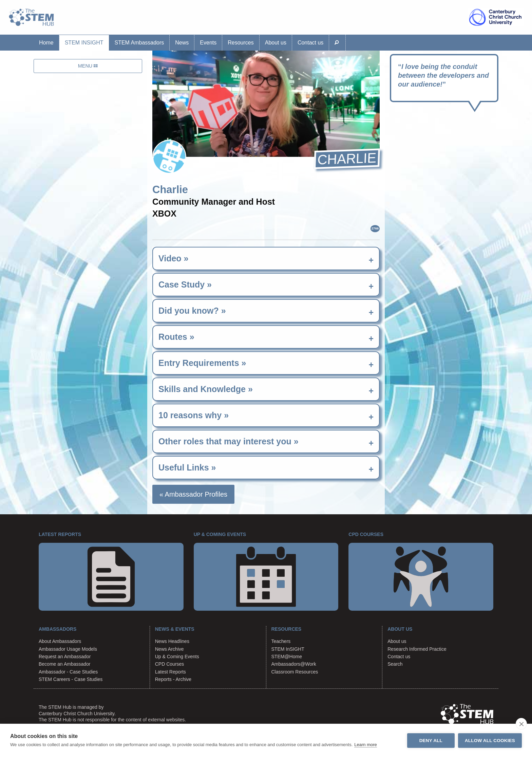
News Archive (169, 649)
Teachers (281, 641)
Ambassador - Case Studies (68, 672)
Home (46, 43)
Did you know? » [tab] (192, 311)
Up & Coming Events (177, 657)
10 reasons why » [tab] (194, 415)
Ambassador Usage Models (68, 649)
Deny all (431, 741)
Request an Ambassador (65, 657)
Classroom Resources (295, 672)
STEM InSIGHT (84, 43)
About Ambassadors (60, 641)
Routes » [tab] (176, 337)
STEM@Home (287, 657)
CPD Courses (170, 664)
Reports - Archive (173, 679)
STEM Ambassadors (139, 43)
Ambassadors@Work (294, 664)
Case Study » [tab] (185, 284)
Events (208, 43)
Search (395, 664)
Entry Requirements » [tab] (202, 363)
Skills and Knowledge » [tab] (206, 389)
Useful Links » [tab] (187, 467)
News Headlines (172, 641)
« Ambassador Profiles (193, 494)
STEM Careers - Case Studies (71, 679)
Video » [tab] (173, 258)
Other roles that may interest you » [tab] (229, 441)
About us (276, 43)
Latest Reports (170, 672)
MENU (88, 66)
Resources (241, 43)
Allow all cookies (490, 741)
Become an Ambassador (65, 664)
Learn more (365, 745)
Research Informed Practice (417, 649)
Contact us (310, 43)
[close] (521, 724)
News (182, 43)
